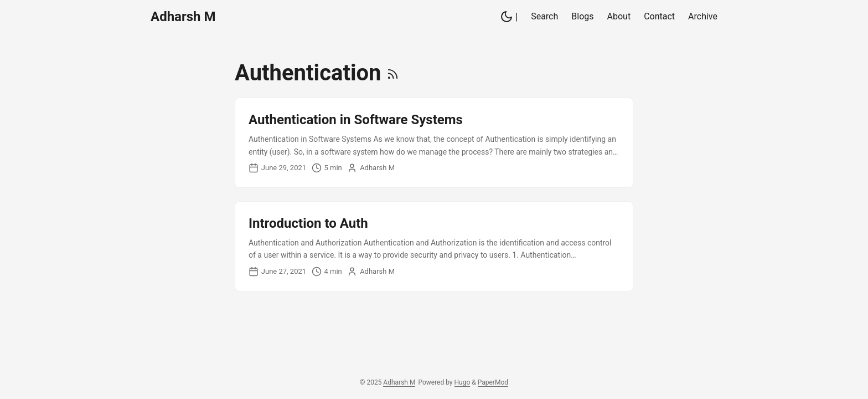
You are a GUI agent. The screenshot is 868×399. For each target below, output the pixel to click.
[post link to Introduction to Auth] (434, 246)
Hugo (463, 382)
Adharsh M (183, 17)
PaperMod (493, 382)
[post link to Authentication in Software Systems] (434, 143)
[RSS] (393, 73)
